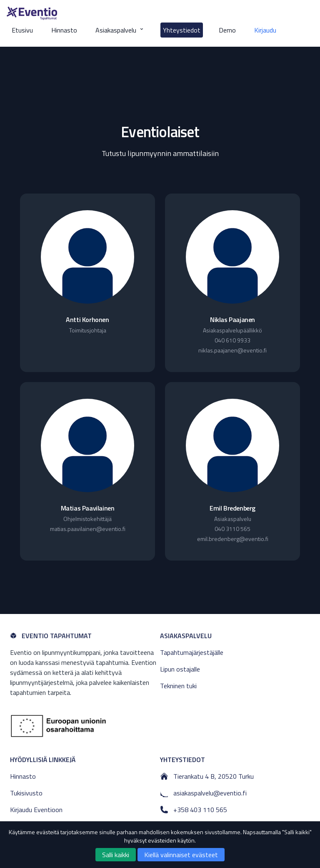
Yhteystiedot (182, 30)
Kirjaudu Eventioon (36, 810)
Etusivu (22, 30)
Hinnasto (64, 30)
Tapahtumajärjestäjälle (192, 652)
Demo (227, 30)
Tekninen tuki (178, 686)
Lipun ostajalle (180, 669)
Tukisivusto (26, 793)
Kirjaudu (265, 30)
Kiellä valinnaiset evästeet (181, 855)
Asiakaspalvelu (120, 30)
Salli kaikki (116, 855)
